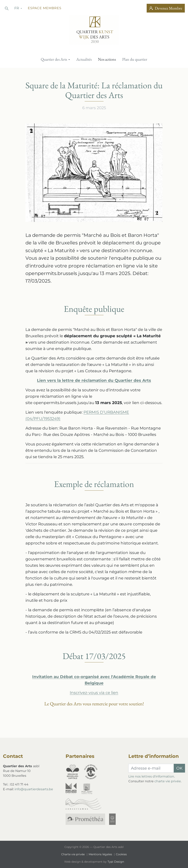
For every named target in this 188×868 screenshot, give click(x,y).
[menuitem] (55, 59)
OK (179, 768)
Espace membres (45, 8)
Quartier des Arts (54, 59)
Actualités (84, 59)
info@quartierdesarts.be (34, 789)
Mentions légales (101, 854)
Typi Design (116, 862)
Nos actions (107, 59)
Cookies (121, 854)
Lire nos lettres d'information (151, 776)
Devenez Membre (166, 8)
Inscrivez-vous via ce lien (94, 693)
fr (17, 8)
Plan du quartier (135, 59)
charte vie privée (168, 781)
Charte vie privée (73, 854)
